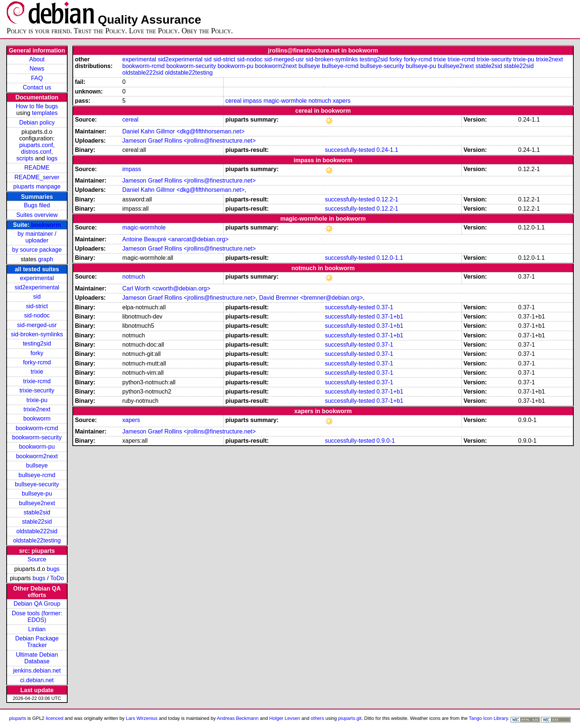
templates (45, 113)
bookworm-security (37, 437)
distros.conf (36, 152)
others (317, 718)
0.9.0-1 (386, 441)
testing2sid (37, 343)
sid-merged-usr (37, 325)
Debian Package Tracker (37, 642)
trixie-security (37, 390)
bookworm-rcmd (37, 428)
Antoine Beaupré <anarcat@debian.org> (175, 239)
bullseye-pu (37, 494)
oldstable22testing (37, 540)
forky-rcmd (37, 362)
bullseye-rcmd (37, 475)
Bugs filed (37, 205)
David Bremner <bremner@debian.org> (311, 298)
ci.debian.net (37, 680)
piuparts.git (350, 718)
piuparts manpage (37, 186)
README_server (37, 177)
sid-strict (37, 306)
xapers (342, 101)
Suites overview (37, 215)
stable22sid (37, 522)
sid (37, 297)
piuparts (18, 718)
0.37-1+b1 (390, 317)
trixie (37, 372)
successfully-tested (350, 150)
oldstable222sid (37, 531)
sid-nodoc (37, 315)
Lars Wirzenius (142, 718)
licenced (55, 718)
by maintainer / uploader (37, 237)
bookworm (46, 225)
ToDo (57, 578)
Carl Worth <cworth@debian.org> (166, 288)
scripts (25, 158)
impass (253, 101)
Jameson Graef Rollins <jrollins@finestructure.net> (189, 141)
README (37, 168)
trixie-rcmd (37, 381)
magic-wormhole (285, 101)
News (37, 69)
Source (37, 559)
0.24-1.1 (387, 150)
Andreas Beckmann (238, 718)
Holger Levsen (285, 718)
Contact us (37, 87)
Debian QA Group (37, 604)
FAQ (37, 78)
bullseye (37, 465)
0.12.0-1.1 (390, 258)
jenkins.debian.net (37, 671)
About (37, 59)
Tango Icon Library (488, 718)
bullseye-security (37, 484)
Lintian (37, 629)
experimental (37, 278)
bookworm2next (37, 456)
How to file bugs (37, 106)
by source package (37, 250)
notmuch (320, 101)
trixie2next (37, 409)
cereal (233, 101)
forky (37, 353)
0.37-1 (385, 307)
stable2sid (37, 512)
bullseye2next (37, 503)
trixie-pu (37, 400)
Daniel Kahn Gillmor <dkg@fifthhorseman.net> (183, 131)
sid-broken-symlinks (37, 334)
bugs (53, 569)
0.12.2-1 (387, 199)
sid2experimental (37, 287)
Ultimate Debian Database (37, 658)
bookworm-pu (37, 447)
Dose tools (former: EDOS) (37, 617)
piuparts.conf (36, 145)
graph (46, 259)
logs (52, 158)
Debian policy (37, 123)
